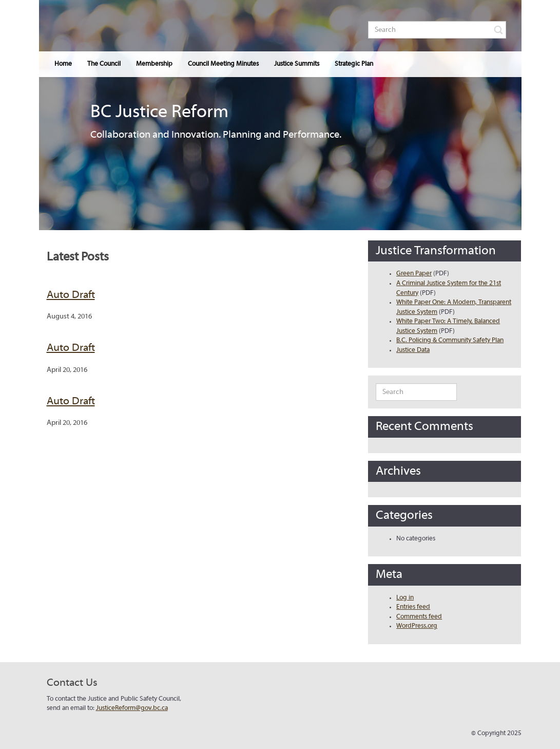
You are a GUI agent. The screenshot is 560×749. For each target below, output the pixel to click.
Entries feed (413, 607)
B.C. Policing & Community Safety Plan (450, 341)
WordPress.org (417, 626)
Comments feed (419, 617)
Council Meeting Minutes (223, 64)
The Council (104, 64)
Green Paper (414, 274)
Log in (405, 598)
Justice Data (413, 350)
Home (63, 64)
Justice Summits (297, 64)
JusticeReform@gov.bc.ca (132, 708)
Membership (154, 64)
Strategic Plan (354, 64)
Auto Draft (71, 295)
